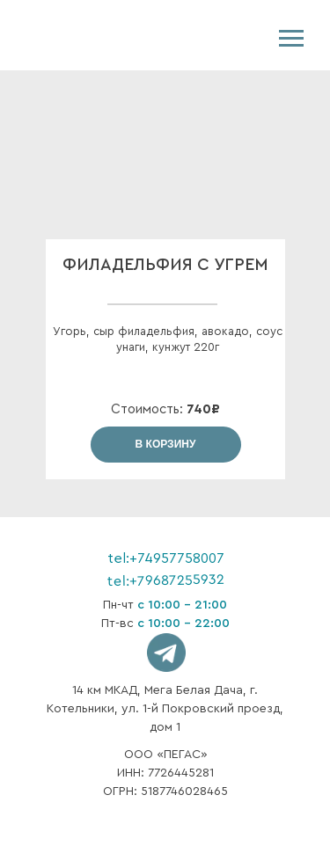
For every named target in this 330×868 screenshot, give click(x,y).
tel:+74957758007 (166, 558)
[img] (78, 36)
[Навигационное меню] (291, 39)
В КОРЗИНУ (166, 444)
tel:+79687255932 (165, 580)
